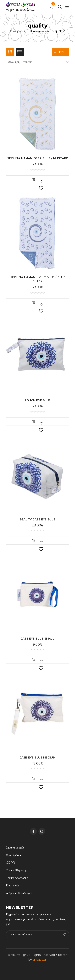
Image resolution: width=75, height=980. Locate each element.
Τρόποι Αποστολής (17, 878)
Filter (60, 52)
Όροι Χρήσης (14, 855)
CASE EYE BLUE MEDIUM (38, 757)
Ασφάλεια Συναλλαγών (19, 893)
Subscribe (65, 934)
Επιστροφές (13, 885)
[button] (34, 179)
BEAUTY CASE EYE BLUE (38, 519)
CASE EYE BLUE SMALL (37, 639)
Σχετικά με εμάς (15, 847)
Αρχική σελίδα (18, 31)
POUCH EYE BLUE (38, 400)
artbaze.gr (40, 960)
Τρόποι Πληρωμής (16, 870)
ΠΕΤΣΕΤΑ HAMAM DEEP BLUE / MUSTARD (37, 158)
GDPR (10, 863)
